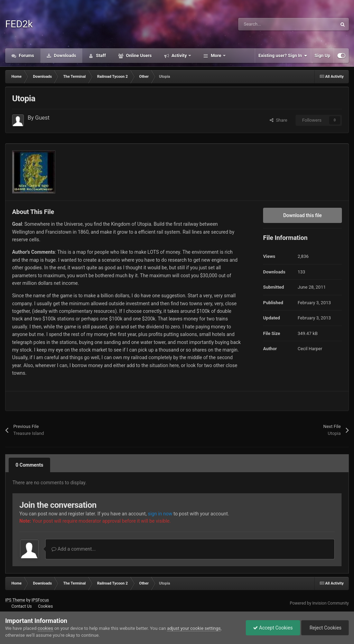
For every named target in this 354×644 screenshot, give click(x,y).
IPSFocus (40, 600)
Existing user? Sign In (283, 56)
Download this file (302, 215)
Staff (100, 55)
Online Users (138, 55)
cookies (45, 628)
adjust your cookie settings (194, 628)
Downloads (65, 55)
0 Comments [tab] (29, 465)
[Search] (273, 24)
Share (278, 120)
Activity (179, 55)
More (216, 55)
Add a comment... (74, 549)
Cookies (45, 606)
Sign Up (322, 55)
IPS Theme (15, 600)
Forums (26, 55)
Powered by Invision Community (319, 603)
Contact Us (22, 606)
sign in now (160, 514)
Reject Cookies (325, 628)
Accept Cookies (273, 628)
